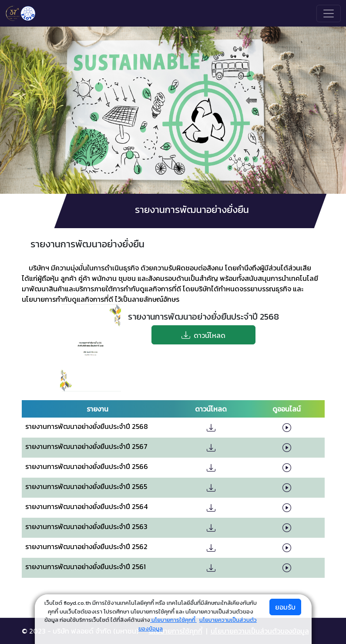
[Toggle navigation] (329, 13)
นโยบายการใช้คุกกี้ (173, 620)
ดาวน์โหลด (203, 335)
